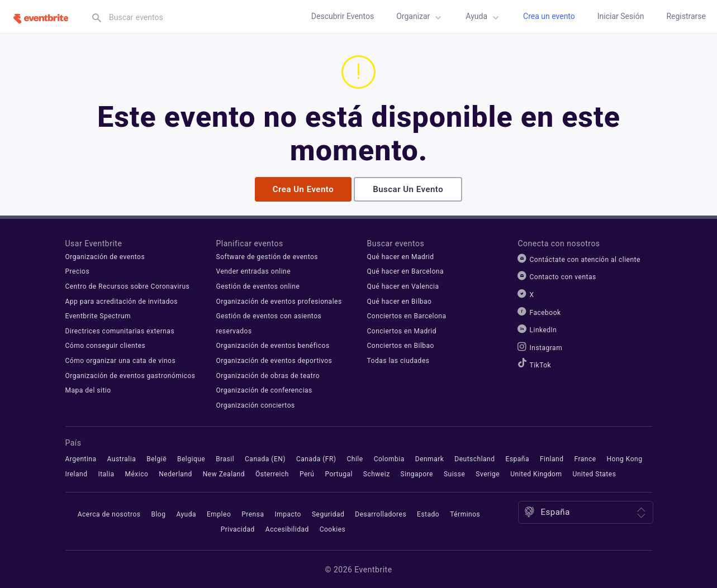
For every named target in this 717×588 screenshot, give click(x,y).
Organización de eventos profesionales (279, 300)
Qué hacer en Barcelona (406, 270)
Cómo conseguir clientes (106, 345)
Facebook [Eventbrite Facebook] (545, 312)
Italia (106, 473)
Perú (307, 473)
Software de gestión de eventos (267, 256)
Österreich (272, 473)
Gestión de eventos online (258, 285)
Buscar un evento (408, 188)
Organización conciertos (256, 404)
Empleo (219, 513)
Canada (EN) (265, 458)
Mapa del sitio (88, 389)
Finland (552, 458)
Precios (78, 270)
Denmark (430, 458)
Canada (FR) (316, 458)
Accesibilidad (287, 528)
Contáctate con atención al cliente (585, 259)
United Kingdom (536, 473)
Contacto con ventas (563, 276)
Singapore (417, 473)
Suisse (454, 473)
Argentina (81, 458)
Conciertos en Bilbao (401, 345)
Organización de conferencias (264, 389)
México (136, 473)
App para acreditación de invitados (122, 300)
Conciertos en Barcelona (407, 315)
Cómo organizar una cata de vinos (121, 360)
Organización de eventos (105, 256)
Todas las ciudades (398, 360)
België (156, 458)
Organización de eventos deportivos (274, 360)
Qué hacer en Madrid (401, 256)
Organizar (421, 18)
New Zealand (224, 473)
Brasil (225, 458)
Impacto (288, 513)
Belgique (191, 458)
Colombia (389, 458)
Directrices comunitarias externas (120, 330)
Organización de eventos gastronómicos (130, 375)
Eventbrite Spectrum (98, 315)
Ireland (77, 473)
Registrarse (686, 16)
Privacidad (238, 528)
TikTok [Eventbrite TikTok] (541, 364)
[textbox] (193, 17)
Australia (122, 458)
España (517, 458)
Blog (158, 513)
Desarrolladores (381, 513)
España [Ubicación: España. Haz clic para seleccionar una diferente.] (555, 511)
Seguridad (328, 513)
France (585, 458)
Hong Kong (625, 458)
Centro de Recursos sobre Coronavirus (128, 285)
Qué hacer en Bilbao (400, 300)
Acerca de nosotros (109, 513)
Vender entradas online (254, 270)
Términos (465, 513)
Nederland (175, 473)
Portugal (338, 473)
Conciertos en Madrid (402, 330)
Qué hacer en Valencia (403, 285)
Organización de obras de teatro (268, 375)
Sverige (488, 473)
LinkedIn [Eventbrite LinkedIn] (543, 329)
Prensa (253, 513)
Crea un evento (549, 16)
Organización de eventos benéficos (273, 345)
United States (594, 473)
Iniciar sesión (621, 16)
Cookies (333, 528)
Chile (355, 458)
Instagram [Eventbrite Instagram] (546, 347)
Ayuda (484, 18)
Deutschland (474, 458)
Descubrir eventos (343, 16)
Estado (428, 513)
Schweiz (377, 473)
